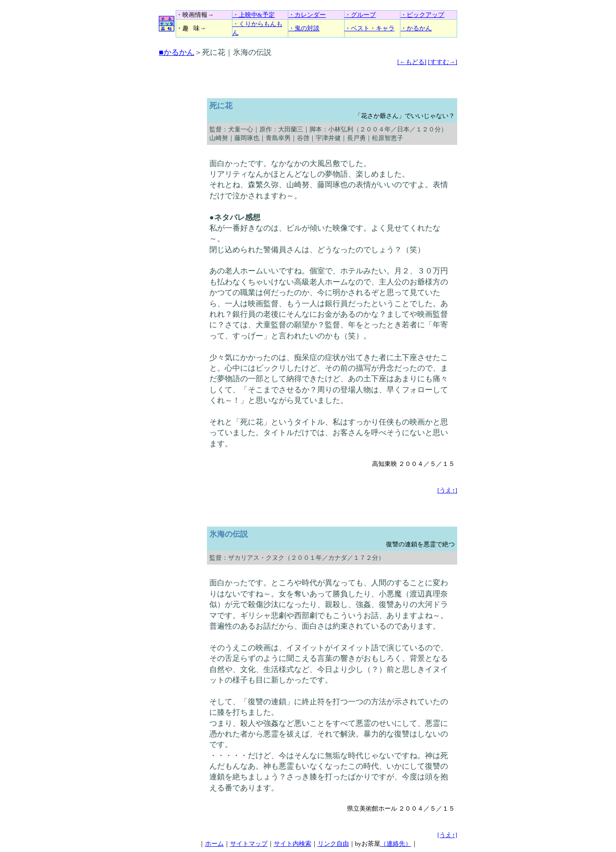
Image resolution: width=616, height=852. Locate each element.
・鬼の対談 (304, 28)
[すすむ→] (443, 62)
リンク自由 (333, 844)
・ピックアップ (422, 15)
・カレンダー (307, 15)
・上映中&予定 (254, 15)
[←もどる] (412, 62)
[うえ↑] (447, 490)
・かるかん (416, 28)
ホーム (214, 844)
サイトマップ (249, 844)
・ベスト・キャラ (370, 28)
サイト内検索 (293, 844)
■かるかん (177, 52)
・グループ (360, 15)
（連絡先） (396, 844)
